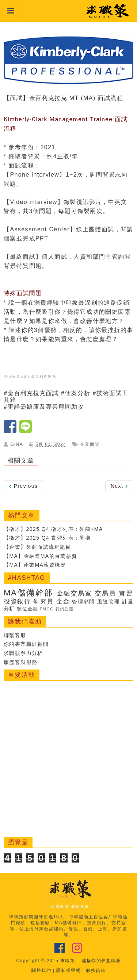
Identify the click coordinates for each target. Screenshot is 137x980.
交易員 (106, 593)
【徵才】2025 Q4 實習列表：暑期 (47, 538)
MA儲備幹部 (28, 593)
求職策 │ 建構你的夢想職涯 (91, 961)
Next (119, 486)
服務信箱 (96, 971)
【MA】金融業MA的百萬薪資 (41, 556)
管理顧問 (83, 602)
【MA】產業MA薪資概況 (35, 565)
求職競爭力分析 (23, 653)
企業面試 (90, 444)
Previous (23, 486)
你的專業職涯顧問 (26, 644)
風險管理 (109, 602)
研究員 (43, 601)
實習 (126, 593)
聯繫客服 (15, 635)
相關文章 (21, 461)
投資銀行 (17, 601)
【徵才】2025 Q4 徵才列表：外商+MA (53, 529)
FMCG (47, 609)
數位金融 (27, 609)
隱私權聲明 (68, 971)
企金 (63, 601)
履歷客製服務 (20, 662)
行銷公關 (65, 609)
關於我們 (41, 971)
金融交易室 (75, 593)
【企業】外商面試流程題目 (37, 547)
